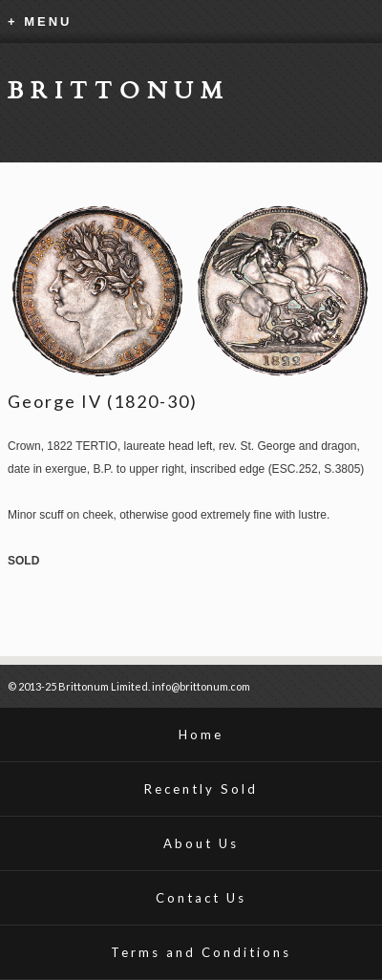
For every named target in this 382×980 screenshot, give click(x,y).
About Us (201, 843)
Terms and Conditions (201, 952)
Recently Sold (201, 789)
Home (201, 735)
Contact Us (201, 898)
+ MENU (40, 21)
